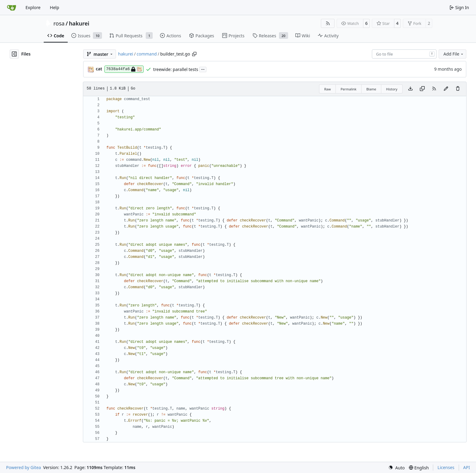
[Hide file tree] (14, 54)
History (392, 89)
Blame (371, 89)
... (203, 69)
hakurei (79, 23)
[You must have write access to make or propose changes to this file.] (458, 89)
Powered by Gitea (24, 467)
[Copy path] (194, 54)
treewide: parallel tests (176, 69)
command (147, 54)
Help (54, 7)
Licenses (446, 467)
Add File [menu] (454, 54)
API (467, 467)
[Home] (12, 8)
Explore (33, 7)
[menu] (396, 468)
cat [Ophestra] (99, 69)
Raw (328, 89)
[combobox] (404, 54)
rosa (59, 23)
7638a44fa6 (124, 69)
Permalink (348, 89)
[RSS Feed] (328, 23)
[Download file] (410, 89)
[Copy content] (422, 89)
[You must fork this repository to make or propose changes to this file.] (446, 89)
